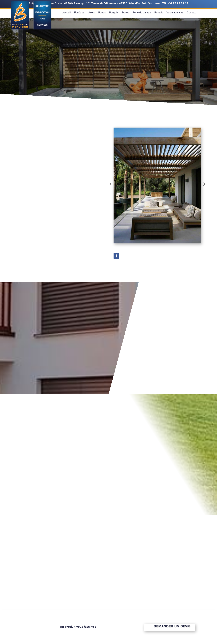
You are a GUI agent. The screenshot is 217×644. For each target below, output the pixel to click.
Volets (91, 13)
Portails (159, 13)
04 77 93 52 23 (178, 4)
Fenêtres (79, 13)
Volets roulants (175, 13)
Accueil (66, 13)
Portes (102, 13)
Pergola (114, 13)
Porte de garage (142, 13)
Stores (125, 13)
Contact (191, 13)
